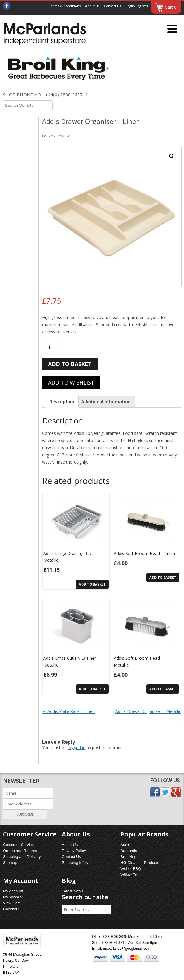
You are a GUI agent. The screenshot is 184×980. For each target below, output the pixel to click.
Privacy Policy (74, 851)
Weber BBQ (131, 869)
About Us (92, 6)
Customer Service (18, 845)
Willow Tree (130, 875)
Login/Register (137, 6)
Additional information (106, 401)
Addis (125, 845)
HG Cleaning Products (140, 863)
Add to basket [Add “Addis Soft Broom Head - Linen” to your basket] (163, 577)
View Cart (11, 903)
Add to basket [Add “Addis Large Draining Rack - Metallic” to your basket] (92, 584)
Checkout (11, 909)
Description (62, 401)
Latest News (73, 891)
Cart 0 (171, 7)
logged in (77, 747)
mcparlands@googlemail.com (127, 949)
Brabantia (129, 851)
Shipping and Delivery (22, 857)
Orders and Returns (20, 851)
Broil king (128, 857)
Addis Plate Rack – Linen (68, 711)
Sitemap (10, 863)
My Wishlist (13, 897)
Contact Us (112, 6)
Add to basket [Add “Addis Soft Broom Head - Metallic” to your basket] (163, 689)
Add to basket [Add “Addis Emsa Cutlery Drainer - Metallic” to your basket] (92, 689)
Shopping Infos (75, 863)
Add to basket (70, 364)
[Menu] (172, 29)
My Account (13, 891)
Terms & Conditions (65, 6)
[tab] (62, 402)
